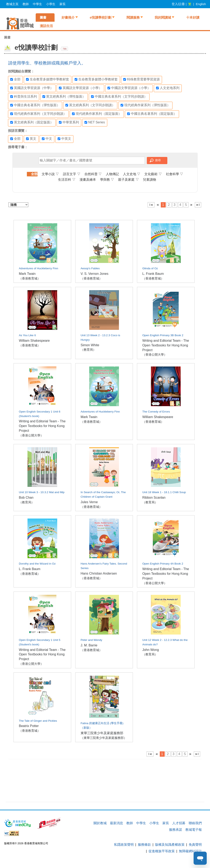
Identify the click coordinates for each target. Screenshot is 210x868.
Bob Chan (26, 498)
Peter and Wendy (91, 640)
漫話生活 (46, 26)
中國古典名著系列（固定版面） (152, 114)
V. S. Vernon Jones (95, 274)
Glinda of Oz (150, 268)
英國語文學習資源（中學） (32, 88)
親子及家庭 (128, 180)
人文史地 (132, 174)
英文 (31, 139)
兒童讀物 (150, 180)
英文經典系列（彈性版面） (64, 97)
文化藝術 (153, 174)
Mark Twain (27, 274)
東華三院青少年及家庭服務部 (102, 733)
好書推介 (68, 17)
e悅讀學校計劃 (101, 17)
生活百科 (67, 180)
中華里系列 (69, 122)
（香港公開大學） (155, 355)
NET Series (95, 122)
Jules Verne (89, 502)
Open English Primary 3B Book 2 (163, 335)
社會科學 (175, 174)
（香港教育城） (30, 278)
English (201, 4)
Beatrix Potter (29, 726)
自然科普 (93, 174)
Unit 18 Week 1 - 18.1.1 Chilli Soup (164, 492)
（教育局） (88, 350)
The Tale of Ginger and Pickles (38, 721)
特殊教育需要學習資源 (142, 79)
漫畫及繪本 (88, 180)
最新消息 (116, 823)
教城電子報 (194, 830)
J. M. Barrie (89, 645)
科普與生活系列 (24, 97)
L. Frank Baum (153, 274)
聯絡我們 (195, 823)
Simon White (90, 345)
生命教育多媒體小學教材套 (96, 79)
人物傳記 (112, 174)
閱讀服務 (133, 17)
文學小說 (50, 174)
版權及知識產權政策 (170, 845)
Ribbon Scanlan (154, 498)
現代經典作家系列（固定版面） (97, 114)
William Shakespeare (34, 341)
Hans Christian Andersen (99, 573)
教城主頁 (12, 4)
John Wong (151, 650)
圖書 (43, 17)
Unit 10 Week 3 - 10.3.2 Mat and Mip (42, 492)
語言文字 (72, 174)
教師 (26, 4)
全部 (15, 79)
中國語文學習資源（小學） (129, 88)
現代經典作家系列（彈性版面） (145, 105)
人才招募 (179, 823)
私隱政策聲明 (124, 845)
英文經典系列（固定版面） (32, 122)
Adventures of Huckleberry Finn (39, 268)
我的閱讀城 (163, 17)
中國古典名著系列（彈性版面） (35, 105)
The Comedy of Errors (156, 412)
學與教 (107, 180)
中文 (47, 139)
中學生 (37, 4)
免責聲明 (195, 845)
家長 (63, 4)
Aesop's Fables (90, 268)
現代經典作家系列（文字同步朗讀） (38, 114)
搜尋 (158, 160)
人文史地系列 (168, 88)
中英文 (64, 139)
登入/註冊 (178, 4)
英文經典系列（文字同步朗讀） (90, 105)
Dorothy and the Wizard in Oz (37, 564)
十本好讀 (193, 17)
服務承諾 (176, 830)
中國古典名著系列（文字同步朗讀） (119, 97)
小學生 (51, 4)
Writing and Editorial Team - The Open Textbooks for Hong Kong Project (166, 345)
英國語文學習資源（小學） (80, 88)
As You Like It (27, 335)
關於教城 (100, 823)
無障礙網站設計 (190, 851)
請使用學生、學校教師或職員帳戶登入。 (47, 63)
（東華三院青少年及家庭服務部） (104, 738)
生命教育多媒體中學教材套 (48, 79)
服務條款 (144, 845)
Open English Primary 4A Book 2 (163, 564)
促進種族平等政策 (162, 851)
